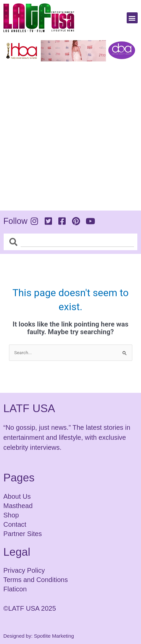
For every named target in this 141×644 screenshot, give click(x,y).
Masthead (18, 506)
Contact (15, 524)
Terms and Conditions (35, 580)
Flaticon (15, 589)
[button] (132, 18)
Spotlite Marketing (54, 636)
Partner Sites (23, 534)
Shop (11, 515)
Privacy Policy (24, 570)
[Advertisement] (70, 135)
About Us (17, 496)
